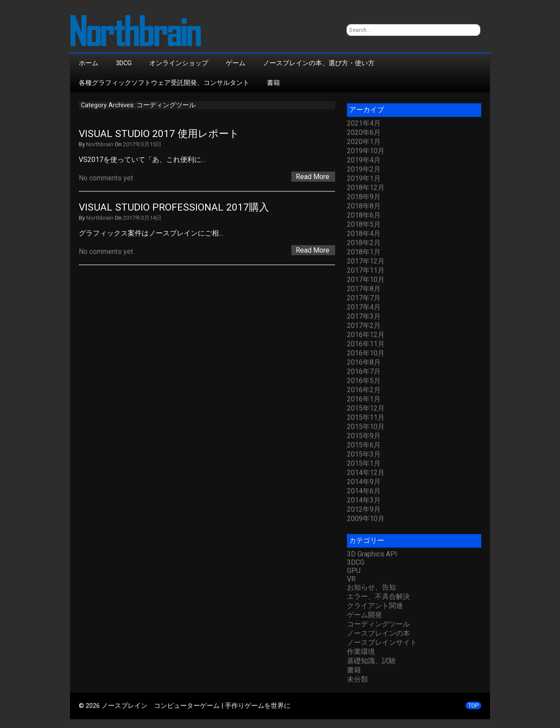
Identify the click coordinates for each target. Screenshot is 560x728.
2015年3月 (364, 454)
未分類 (357, 679)
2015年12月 (366, 408)
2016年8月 (364, 362)
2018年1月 (364, 252)
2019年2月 (364, 169)
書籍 (273, 83)
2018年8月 (364, 206)
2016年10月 (366, 353)
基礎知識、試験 (371, 661)
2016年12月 (366, 335)
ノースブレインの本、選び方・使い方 (319, 63)
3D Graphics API (372, 554)
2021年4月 (364, 123)
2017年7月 (364, 298)
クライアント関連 (375, 606)
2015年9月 (364, 436)
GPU (354, 571)
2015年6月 (364, 445)
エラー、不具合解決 (378, 596)
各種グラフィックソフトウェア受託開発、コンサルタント (164, 83)
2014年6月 (364, 491)
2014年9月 (364, 482)
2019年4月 (364, 160)
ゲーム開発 (364, 615)
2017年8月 (364, 289)
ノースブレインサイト (382, 642)
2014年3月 (364, 500)
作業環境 (361, 652)
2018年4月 (364, 234)
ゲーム (236, 63)
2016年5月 (364, 381)
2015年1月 (364, 463)
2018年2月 (364, 243)
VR (351, 579)
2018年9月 (364, 197)
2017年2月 (364, 325)
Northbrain (100, 144)
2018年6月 (364, 215)
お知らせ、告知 (371, 587)
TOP (473, 705)
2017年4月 (364, 307)
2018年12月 (366, 188)
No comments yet (106, 178)
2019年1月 (364, 178)
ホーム (89, 63)
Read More (313, 177)
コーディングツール (378, 624)
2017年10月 (366, 280)
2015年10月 (366, 427)
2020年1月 (364, 142)
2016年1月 (364, 399)
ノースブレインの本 (378, 633)
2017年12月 (366, 261)
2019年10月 (366, 151)
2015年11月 (366, 417)
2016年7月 (364, 371)
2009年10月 (366, 519)
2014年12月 (366, 473)
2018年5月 (364, 224)
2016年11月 (366, 344)
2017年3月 (364, 316)
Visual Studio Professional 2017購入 (174, 207)
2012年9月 (364, 509)
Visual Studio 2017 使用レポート (159, 134)
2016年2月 (364, 390)
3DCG (124, 63)
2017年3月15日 (142, 144)
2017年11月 (366, 270)
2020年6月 (364, 132)
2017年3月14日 (142, 218)
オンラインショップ (179, 63)
